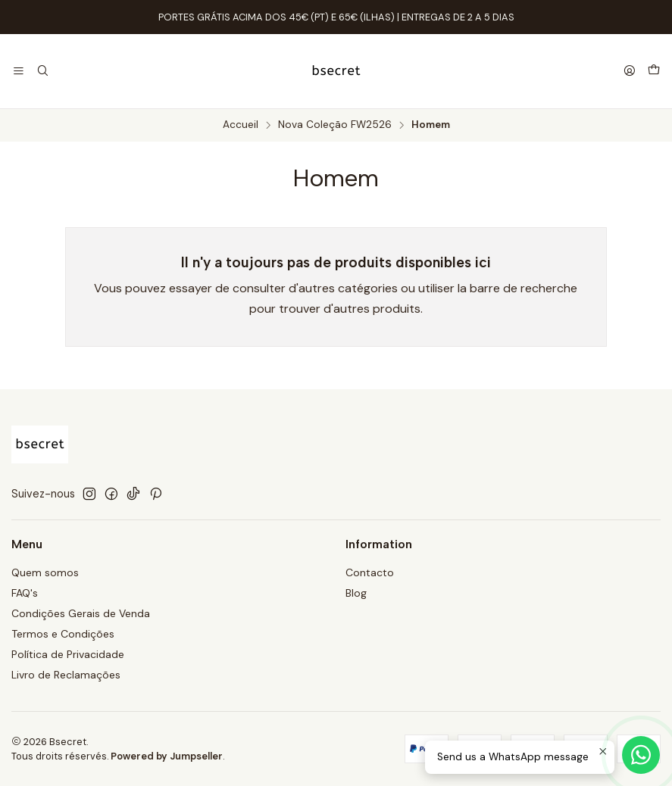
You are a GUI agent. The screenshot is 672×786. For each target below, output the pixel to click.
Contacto (370, 572)
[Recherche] (42, 72)
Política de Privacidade (68, 654)
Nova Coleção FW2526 (335, 125)
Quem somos (45, 572)
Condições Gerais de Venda (81, 613)
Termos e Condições (63, 634)
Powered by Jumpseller (167, 756)
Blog (356, 593)
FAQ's (25, 593)
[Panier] (654, 71)
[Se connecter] (630, 72)
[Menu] (19, 72)
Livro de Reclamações (66, 675)
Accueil (241, 125)
